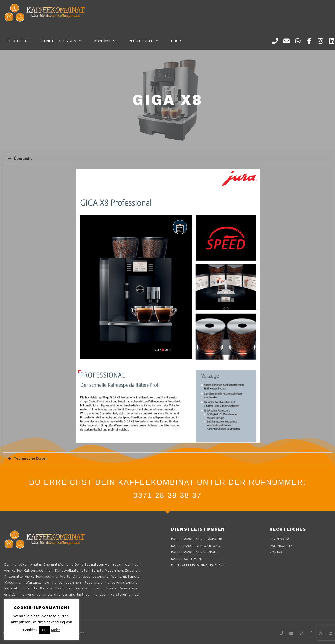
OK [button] (44, 630)
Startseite (17, 41)
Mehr (55, 630)
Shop (176, 41)
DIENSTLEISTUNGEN (61, 41)
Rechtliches (143, 41)
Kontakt (105, 41)
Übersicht (23, 159)
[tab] (168, 159)
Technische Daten (31, 458)
